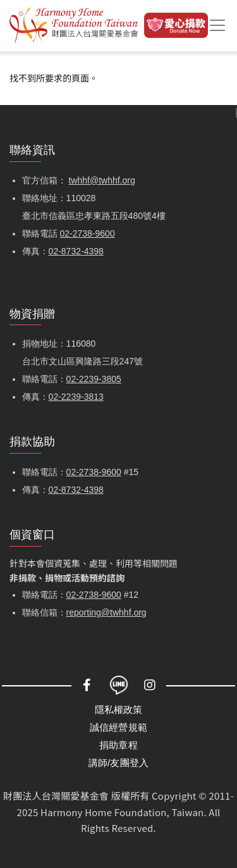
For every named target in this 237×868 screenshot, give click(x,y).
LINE (119, 685)
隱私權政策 (119, 710)
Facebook (87, 685)
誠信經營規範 (118, 727)
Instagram (150, 685)
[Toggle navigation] (218, 25)
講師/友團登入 (119, 763)
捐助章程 (118, 745)
